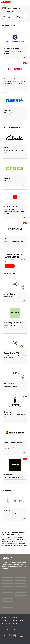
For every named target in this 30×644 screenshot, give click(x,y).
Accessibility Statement (18, 620)
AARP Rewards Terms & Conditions (10, 623)
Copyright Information (7, 626)
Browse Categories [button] (9, 17)
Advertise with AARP (19, 582)
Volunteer (5, 579)
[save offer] (25, 57)
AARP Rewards (6, 585)
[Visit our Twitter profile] (10, 636)
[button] (28, 2)
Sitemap (4, 617)
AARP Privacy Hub (13, 617)
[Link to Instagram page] (15, 636)
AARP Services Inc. (19, 594)
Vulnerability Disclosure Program (9, 629)
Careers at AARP (19, 585)
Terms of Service (6, 620)
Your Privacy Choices (7, 632)
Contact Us (17, 573)
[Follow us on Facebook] (4, 636)
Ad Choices (22, 629)
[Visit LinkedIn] (21, 636)
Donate (4, 576)
